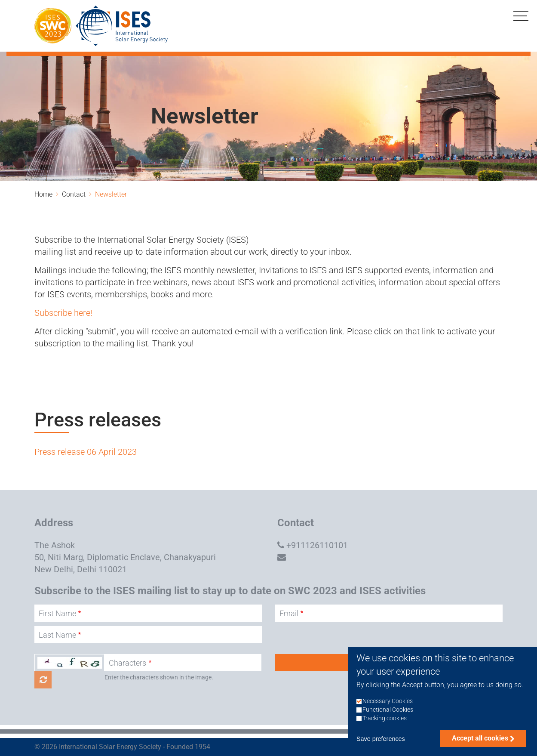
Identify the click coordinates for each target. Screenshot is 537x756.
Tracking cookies (385, 729)
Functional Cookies (388, 720)
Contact (74, 194)
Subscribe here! (63, 313)
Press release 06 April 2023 (86, 452)
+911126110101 (317, 545)
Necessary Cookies (388, 711)
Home (43, 194)
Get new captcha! (43, 680)
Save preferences (381, 750)
